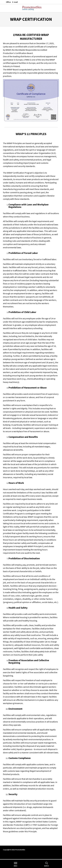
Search (46, 866)
